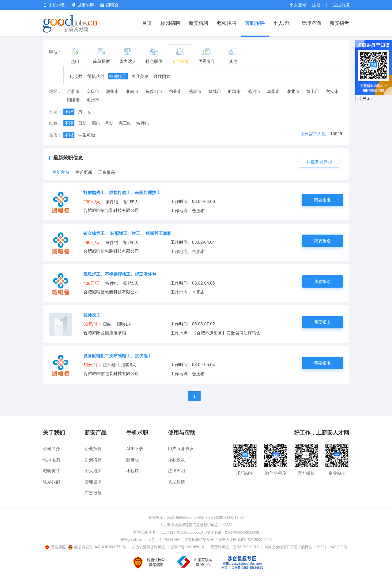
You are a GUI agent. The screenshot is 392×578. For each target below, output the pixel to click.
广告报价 (93, 493)
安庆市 (93, 91)
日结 (82, 123)
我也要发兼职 (319, 162)
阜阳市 (273, 91)
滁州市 (112, 91)
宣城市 (215, 91)
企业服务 (341, 5)
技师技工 (118, 76)
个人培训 (283, 23)
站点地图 (51, 460)
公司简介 (51, 449)
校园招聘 (170, 23)
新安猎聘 (198, 23)
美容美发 (140, 76)
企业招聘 (93, 449)
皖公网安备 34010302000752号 (98, 547)
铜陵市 (73, 100)
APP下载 (135, 449)
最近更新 (84, 172)
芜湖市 (195, 91)
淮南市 (132, 91)
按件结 (143, 123)
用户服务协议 (181, 449)
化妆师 (76, 76)
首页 (147, 23)
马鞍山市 (154, 91)
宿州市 (175, 91)
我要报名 (322, 200)
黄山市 (313, 91)
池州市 (254, 91)
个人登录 (298, 5)
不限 (69, 112)
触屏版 (133, 460)
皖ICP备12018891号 (188, 547)
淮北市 (293, 91)
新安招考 (339, 23)
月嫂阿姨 (162, 76)
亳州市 (93, 100)
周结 (96, 123)
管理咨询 (311, 23)
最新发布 (61, 172)
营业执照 (56, 547)
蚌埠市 (234, 91)
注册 (316, 5)
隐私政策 (176, 460)
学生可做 (87, 135)
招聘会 (109, 5)
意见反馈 (176, 482)
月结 (109, 123)
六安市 (332, 91)
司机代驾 (96, 76)
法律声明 (176, 471)
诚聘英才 (51, 471)
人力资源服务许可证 (149, 547)
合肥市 (73, 91)
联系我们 (51, 482)
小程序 (133, 471)
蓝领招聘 (227, 23)
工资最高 (107, 172)
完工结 (125, 123)
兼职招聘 (255, 23)
